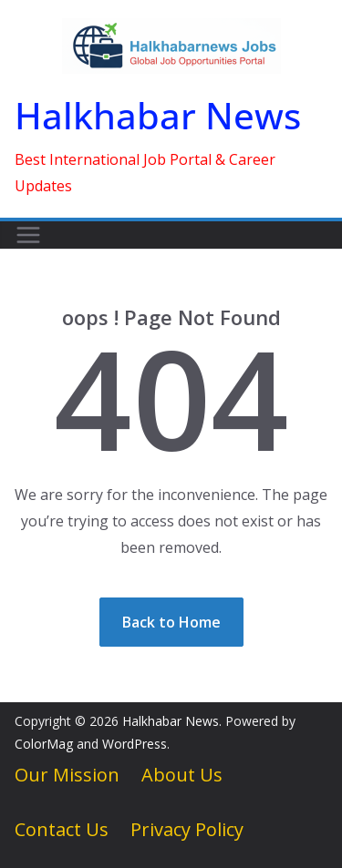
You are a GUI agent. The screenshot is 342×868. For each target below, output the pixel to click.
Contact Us (62, 829)
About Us (182, 775)
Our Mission (67, 775)
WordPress (135, 744)
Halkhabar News (158, 115)
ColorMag (44, 744)
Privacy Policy (187, 829)
